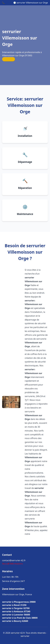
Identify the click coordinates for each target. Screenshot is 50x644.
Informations (16, 564)
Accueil (6, 564)
